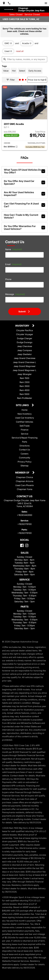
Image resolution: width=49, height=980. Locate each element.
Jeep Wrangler (25, 372)
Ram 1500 (25, 376)
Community (24, 456)
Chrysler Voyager (24, 332)
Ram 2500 (25, 380)
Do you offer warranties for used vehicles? (24, 226)
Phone (8, 277)
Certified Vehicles (25, 420)
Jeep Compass (24, 348)
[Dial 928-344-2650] (9, 3)
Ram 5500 (25, 392)
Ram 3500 (25, 384)
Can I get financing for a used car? (24, 203)
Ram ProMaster (24, 396)
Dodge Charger (24, 336)
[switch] (46, 3)
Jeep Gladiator (24, 352)
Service (24, 432)
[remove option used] (8, 50)
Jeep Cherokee (24, 344)
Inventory (23, 324)
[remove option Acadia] (26, 42)
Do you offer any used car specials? (24, 181)
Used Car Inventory (25, 416)
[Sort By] (38, 78)
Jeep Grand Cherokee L (24, 360)
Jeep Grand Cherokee (24, 356)
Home (24, 408)
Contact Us (24, 448)
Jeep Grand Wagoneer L (24, 368)
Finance (24, 428)
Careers (24, 452)
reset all (19, 50)
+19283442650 (24, 513)
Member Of (22, 471)
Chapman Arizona (24, 479)
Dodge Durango (24, 340)
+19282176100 (24, 522)
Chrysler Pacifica (24, 328)
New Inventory (24, 412)
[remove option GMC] (8, 42)
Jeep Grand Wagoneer (24, 364)
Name (13, 247)
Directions (24, 444)
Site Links (22, 404)
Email (13, 262)
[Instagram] (27, 544)
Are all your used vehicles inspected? (24, 192)
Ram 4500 (25, 388)
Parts (24, 440)
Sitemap (24, 464)
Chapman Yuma (24, 487)
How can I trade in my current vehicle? (24, 214)
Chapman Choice (25, 475)
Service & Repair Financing (25, 436)
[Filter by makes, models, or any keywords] (24, 58)
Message (15, 292)
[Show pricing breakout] (11, 145)
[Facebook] (22, 544)
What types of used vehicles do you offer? (24, 169)
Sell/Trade (24, 424)
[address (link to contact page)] (4, 3)
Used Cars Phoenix (25, 483)
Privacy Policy (25, 460)
